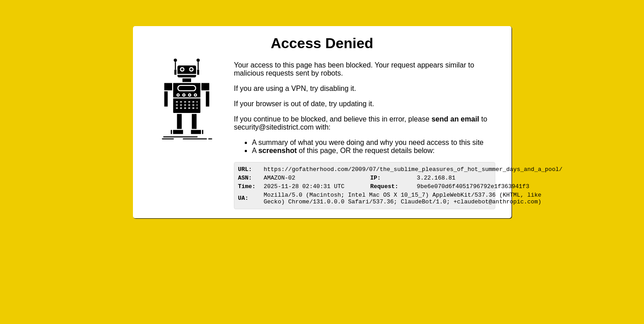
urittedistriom (274, 127)
